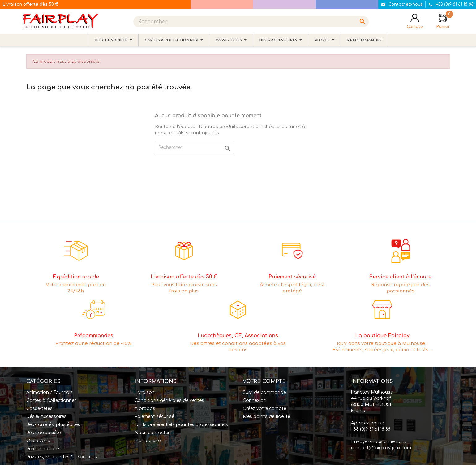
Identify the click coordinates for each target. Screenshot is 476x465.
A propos (145, 409)
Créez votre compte (264, 409)
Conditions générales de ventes (169, 400)
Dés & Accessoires (46, 417)
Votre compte (264, 381)
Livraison (145, 392)
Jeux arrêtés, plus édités (53, 425)
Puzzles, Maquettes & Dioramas (62, 457)
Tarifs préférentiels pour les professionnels (181, 425)
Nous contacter (152, 433)
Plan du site (148, 441)
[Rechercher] (251, 22)
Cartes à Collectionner (51, 400)
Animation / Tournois (49, 392)
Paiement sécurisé (154, 417)
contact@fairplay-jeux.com (381, 448)
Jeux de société (43, 433)
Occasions (38, 441)
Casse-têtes (39, 409)
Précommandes (43, 449)
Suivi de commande (264, 392)
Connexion (255, 400)
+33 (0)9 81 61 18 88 (371, 429)
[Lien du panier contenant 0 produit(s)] (443, 22)
